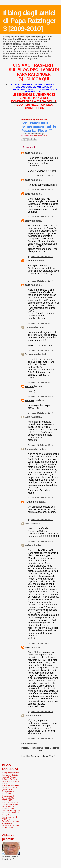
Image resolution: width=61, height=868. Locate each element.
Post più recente (29, 748)
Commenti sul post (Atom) (43, 756)
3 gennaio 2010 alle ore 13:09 (40, 281)
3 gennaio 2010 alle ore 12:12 (40, 257)
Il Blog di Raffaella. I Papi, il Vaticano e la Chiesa (11, 781)
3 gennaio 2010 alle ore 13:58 (40, 413)
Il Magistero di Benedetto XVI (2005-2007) (8, 798)
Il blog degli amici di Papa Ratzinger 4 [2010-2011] (10, 817)
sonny (28, 221)
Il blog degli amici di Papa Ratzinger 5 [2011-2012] (10, 787)
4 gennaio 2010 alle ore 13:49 (40, 712)
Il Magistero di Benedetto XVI (8, 793)
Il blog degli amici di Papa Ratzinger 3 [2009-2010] (30, 21)
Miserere (30, 400)
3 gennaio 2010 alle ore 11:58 (40, 190)
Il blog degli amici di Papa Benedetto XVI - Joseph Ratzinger (11, 775)
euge (27, 153)
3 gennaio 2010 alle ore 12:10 (40, 217)
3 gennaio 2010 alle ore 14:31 (40, 520)
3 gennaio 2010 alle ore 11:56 (40, 176)
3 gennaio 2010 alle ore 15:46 (40, 541)
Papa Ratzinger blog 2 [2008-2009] (11, 822)
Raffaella (30, 261)
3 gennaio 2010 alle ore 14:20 (40, 498)
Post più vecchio (51, 748)
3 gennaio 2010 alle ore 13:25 (40, 350)
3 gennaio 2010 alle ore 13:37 (40, 382)
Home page (40, 749)
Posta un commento (30, 743)
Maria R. (29, 386)
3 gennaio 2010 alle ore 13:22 (40, 323)
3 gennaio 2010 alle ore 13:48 (40, 396)
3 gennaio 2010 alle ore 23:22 (40, 643)
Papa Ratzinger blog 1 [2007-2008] (11, 826)
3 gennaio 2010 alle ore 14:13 (40, 445)
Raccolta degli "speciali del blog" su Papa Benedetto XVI (11, 811)
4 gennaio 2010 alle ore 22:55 (40, 738)
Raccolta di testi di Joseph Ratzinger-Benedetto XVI (10, 804)
